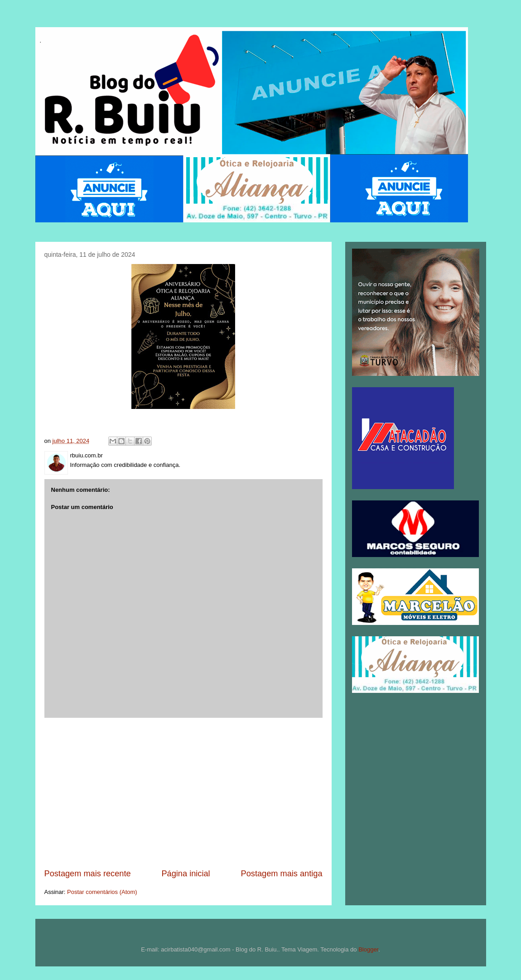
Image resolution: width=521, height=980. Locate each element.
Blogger (368, 949)
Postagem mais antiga (282, 874)
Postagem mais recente (88, 874)
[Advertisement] (183, 793)
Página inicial (186, 874)
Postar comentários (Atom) (102, 892)
